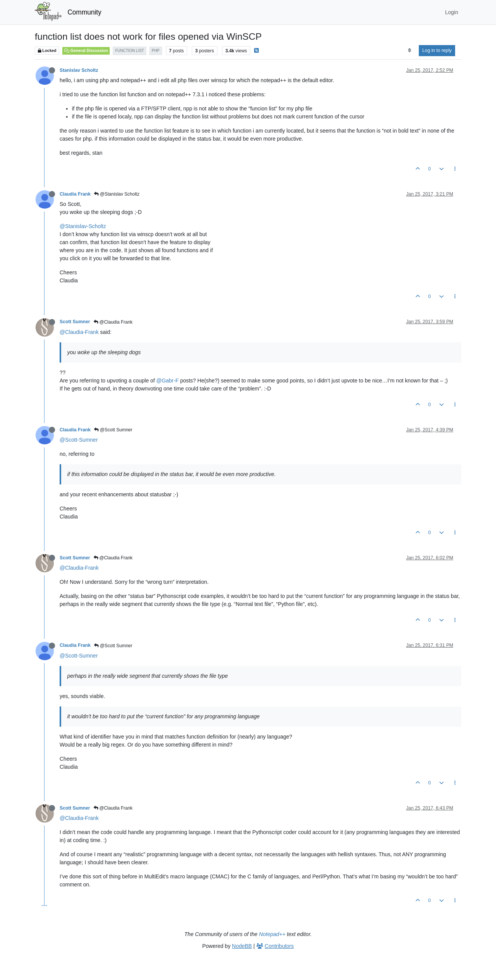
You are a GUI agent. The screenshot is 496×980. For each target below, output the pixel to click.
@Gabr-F (168, 381)
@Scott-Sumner (79, 440)
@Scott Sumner (113, 430)
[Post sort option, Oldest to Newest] (409, 50)
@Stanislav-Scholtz (83, 226)
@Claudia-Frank (79, 332)
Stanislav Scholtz (79, 70)
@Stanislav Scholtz (117, 194)
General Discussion (86, 50)
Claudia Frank (75, 194)
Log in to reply (437, 50)
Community (85, 12)
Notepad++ (272, 934)
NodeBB (242, 946)
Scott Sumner (75, 322)
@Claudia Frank (113, 322)
